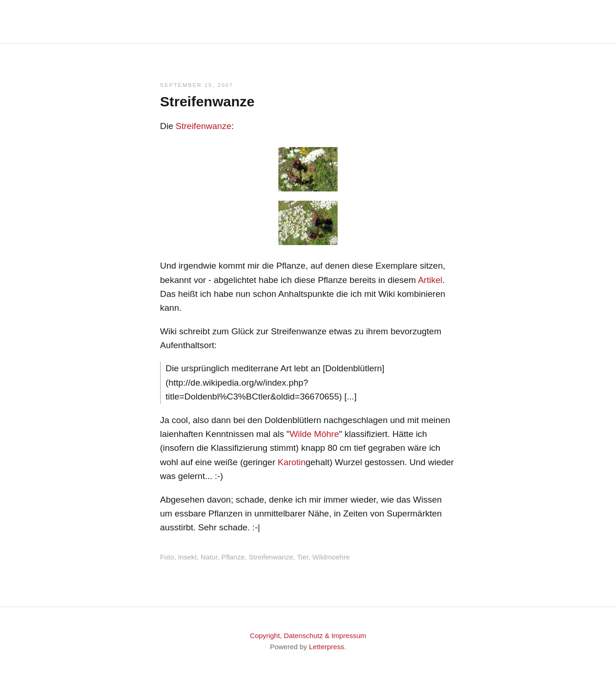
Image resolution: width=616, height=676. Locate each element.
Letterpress (326, 647)
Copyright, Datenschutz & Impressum (308, 636)
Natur (209, 557)
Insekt (188, 557)
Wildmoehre (331, 557)
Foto (167, 557)
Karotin (292, 462)
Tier (303, 557)
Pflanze (233, 557)
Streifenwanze (203, 126)
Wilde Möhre (314, 434)
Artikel (430, 280)
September (181, 85)
